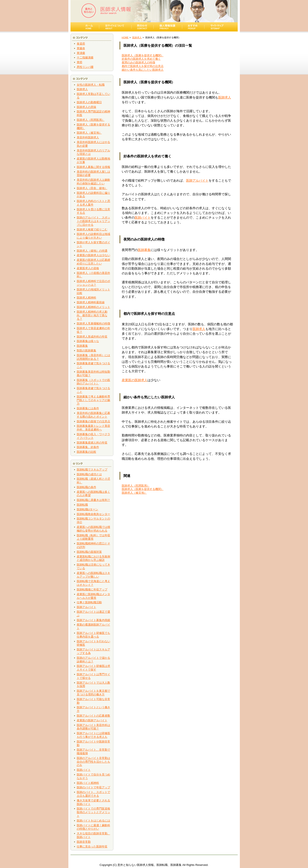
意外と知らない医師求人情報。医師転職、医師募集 (149, 865)
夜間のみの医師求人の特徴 (138, 62)
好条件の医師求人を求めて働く (141, 59)
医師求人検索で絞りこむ (92, 229)
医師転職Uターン (88, 509)
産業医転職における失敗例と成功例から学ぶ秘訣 (93, 558)
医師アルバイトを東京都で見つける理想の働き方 (93, 693)
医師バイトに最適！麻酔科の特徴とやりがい (93, 827)
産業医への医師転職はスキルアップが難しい (93, 575)
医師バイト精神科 (88, 783)
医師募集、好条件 (88, 447)
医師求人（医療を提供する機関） (143, 55)
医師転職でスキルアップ (92, 470)
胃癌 (80, 62)
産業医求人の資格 (88, 268)
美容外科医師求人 (88, 137)
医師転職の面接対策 (89, 552)
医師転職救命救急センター (93, 514)
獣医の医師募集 (86, 350)
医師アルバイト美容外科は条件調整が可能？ (93, 727)
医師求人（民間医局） (91, 120)
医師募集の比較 (86, 452)
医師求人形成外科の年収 (92, 337)
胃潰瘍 (81, 53)
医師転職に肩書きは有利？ (93, 500)
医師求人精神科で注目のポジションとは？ (93, 283)
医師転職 (82, 505)
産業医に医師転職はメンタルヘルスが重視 (93, 596)
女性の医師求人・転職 (91, 85)
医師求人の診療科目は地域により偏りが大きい (93, 236)
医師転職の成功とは (89, 474)
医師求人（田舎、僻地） (92, 188)
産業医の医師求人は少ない (93, 255)
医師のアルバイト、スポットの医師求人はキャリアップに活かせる (93, 221)
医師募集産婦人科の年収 (92, 443)
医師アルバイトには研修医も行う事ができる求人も (93, 735)
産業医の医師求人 (135, 380)
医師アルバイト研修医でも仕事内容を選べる (93, 635)
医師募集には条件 (88, 408)
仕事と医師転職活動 (89, 602)
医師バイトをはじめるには (93, 821)
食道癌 (81, 44)
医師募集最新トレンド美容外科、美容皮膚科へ (93, 428)
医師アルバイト (86, 607)
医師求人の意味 (86, 107)
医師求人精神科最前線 (91, 302)
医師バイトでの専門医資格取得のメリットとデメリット (93, 812)
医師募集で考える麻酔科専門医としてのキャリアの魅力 (93, 400)
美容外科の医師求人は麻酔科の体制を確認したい (93, 182)
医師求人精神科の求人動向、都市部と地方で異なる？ (92, 315)
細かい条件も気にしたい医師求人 (143, 70)
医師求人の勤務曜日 (89, 102)
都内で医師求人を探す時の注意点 (143, 66)
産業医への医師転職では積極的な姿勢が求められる (93, 529)
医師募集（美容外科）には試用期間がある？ (93, 357)
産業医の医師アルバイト (92, 720)
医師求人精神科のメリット (93, 307)
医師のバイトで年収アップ (93, 787)
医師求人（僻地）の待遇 (92, 251)
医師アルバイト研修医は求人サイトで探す (93, 668)
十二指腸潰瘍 (85, 58)
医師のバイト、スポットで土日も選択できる (93, 794)
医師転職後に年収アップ (92, 589)
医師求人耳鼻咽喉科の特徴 (93, 323)
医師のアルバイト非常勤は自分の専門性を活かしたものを (93, 762)
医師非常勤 (84, 842)
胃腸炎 (81, 48)
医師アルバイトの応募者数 (93, 716)
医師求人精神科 (86, 298)
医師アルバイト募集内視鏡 (93, 620)
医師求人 (82, 89)
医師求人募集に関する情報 (93, 167)
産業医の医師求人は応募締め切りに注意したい (93, 262)
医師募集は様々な (88, 341)
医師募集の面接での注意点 (93, 421)
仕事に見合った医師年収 (92, 846)
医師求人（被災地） (89, 133)
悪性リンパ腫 (85, 67)
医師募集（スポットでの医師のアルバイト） (93, 382)
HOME (125, 37)
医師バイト (84, 770)
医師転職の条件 (86, 487)
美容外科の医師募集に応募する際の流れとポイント (93, 415)
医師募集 (82, 346)
